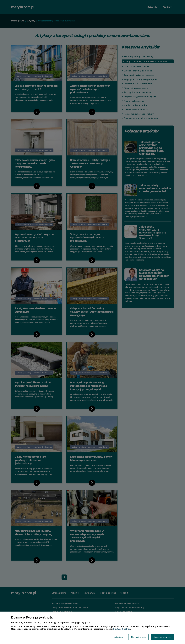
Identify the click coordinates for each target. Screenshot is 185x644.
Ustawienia (119, 637)
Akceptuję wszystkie (162, 637)
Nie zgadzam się (139, 637)
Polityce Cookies (122, 629)
